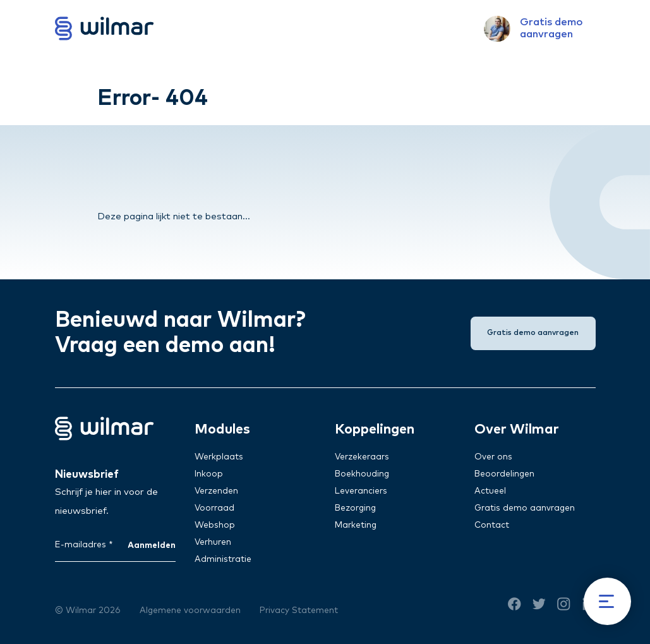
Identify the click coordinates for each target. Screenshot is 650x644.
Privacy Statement (299, 611)
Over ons (493, 457)
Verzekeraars (362, 457)
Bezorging (355, 508)
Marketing (356, 525)
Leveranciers (361, 491)
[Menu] (607, 601)
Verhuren (213, 542)
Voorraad (214, 508)
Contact (492, 525)
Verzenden (216, 491)
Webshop (215, 525)
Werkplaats (219, 457)
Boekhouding (362, 474)
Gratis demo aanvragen (525, 508)
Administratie (223, 559)
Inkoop (209, 474)
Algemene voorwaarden (190, 611)
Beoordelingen (504, 474)
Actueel (490, 491)
